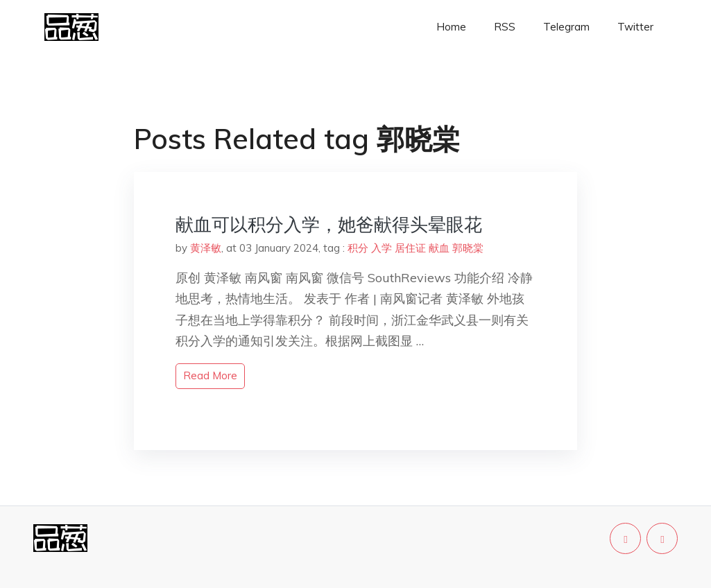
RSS (505, 27)
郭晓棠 (468, 248)
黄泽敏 (206, 248)
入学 (382, 248)
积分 (358, 248)
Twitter (635, 27)
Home (451, 27)
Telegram (566, 27)
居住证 (410, 248)
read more (210, 375)
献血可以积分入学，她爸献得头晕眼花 (329, 224)
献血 (439, 248)
